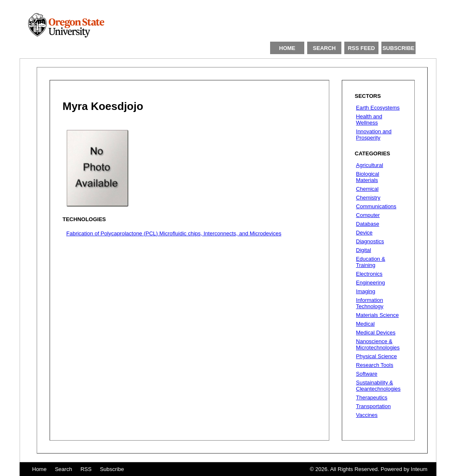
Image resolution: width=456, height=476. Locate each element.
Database (368, 224)
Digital (363, 250)
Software (367, 374)
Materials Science (377, 315)
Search (64, 469)
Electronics (369, 274)
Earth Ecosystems (378, 108)
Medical (365, 324)
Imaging (366, 291)
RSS (86, 469)
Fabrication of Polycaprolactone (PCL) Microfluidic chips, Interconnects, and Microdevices (174, 233)
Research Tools (375, 365)
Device (364, 233)
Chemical (367, 189)
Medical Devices (376, 333)
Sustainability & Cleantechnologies (378, 386)
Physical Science (376, 356)
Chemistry (368, 198)
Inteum (419, 469)
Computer (368, 215)
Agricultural (370, 165)
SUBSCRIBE (399, 48)
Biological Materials (368, 177)
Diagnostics (370, 241)
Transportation (373, 406)
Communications (376, 206)
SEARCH (324, 48)
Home (39, 469)
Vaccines (367, 415)
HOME (287, 48)
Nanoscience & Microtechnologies (378, 344)
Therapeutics (372, 397)
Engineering (370, 283)
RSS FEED (361, 48)
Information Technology (370, 303)
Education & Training (371, 262)
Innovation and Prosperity (374, 135)
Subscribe (112, 469)
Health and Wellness (369, 120)
